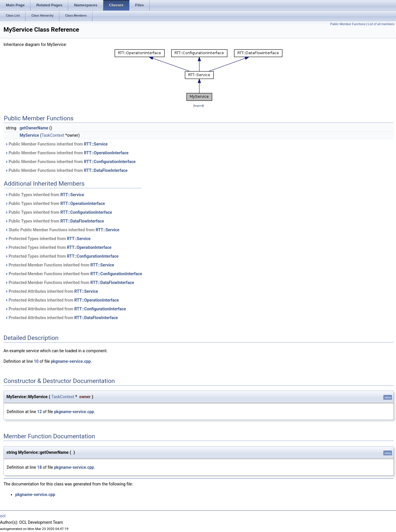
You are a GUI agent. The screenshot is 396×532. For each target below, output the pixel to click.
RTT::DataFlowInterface (106, 170)
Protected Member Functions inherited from (60, 265)
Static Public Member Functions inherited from (62, 230)
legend (199, 106)
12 (40, 412)
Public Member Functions (348, 24)
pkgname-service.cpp (71, 361)
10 (36, 361)
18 (40, 467)
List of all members (381, 24)
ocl (3, 516)
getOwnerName (34, 128)
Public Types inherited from (44, 195)
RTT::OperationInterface (106, 153)
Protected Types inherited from (48, 239)
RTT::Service (96, 144)
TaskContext (53, 135)
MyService (29, 135)
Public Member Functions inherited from (56, 144)
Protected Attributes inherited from (52, 291)
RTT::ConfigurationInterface (110, 162)
